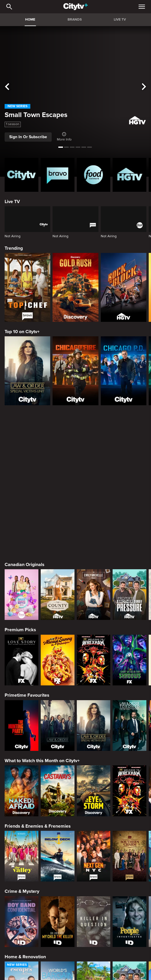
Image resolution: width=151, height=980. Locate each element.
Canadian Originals (25, 422)
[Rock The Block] (124, 287)
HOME (30, 20)
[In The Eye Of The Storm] (94, 648)
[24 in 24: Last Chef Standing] (22, 910)
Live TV (12, 202)
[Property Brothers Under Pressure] (129, 452)
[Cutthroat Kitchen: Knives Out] (94, 910)
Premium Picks (20, 488)
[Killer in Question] (94, 779)
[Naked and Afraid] (22, 648)
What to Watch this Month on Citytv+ (42, 618)
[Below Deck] (58, 714)
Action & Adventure (25, 945)
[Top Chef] (27, 287)
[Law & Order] (58, 583)
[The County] (58, 452)
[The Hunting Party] (22, 583)
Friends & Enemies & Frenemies (38, 684)
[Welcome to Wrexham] (94, 518)
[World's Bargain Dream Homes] (58, 845)
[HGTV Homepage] (129, 175)
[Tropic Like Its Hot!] (94, 845)
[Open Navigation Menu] (142, 7)
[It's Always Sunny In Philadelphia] (58, 518)
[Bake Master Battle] (22, 452)
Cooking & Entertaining (28, 880)
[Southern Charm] (129, 714)
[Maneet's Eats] (58, 910)
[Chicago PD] (124, 371)
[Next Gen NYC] (94, 714)
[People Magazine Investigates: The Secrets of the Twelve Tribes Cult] (129, 779)
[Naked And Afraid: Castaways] (58, 648)
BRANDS (75, 20)
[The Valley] (22, 714)
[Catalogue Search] (9, 7)
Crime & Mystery (22, 749)
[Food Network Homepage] (94, 175)
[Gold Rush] (75, 287)
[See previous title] (7, 87)
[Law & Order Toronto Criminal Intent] (129, 583)
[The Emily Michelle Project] (94, 452)
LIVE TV (120, 20)
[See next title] (144, 87)
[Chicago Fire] (75, 371)
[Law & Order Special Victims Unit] (27, 371)
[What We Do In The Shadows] (129, 518)
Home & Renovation (25, 815)
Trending (14, 248)
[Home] (75, 7)
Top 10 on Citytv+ (22, 332)
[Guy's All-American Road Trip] (129, 910)
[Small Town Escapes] (22, 845)
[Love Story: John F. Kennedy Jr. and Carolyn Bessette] (22, 518)
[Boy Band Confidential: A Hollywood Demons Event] (22, 779)
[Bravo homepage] (58, 175)
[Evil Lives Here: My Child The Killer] (58, 779)
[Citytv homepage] (22, 175)
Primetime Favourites (27, 553)
